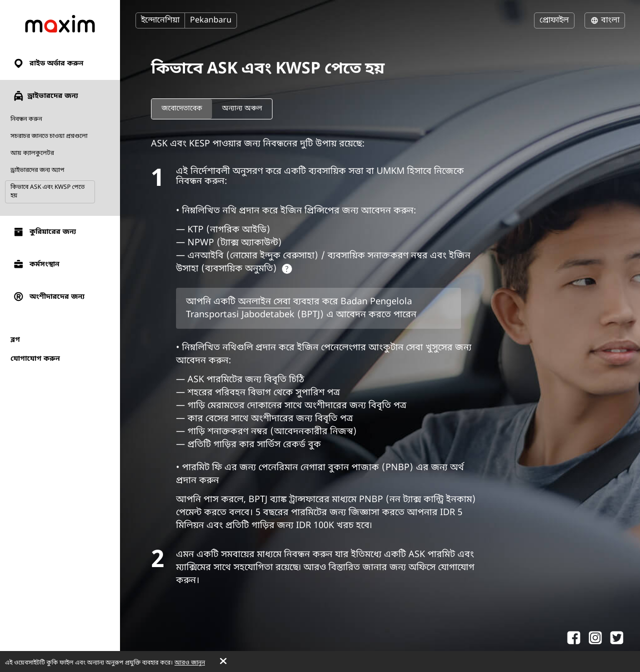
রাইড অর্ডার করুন (48, 64)
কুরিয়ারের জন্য (44, 232)
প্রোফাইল (554, 20)
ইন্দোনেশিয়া (160, 20)
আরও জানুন (190, 663)
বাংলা (605, 20)
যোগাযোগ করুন (35, 359)
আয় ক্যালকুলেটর (32, 153)
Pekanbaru (211, 20)
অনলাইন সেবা (264, 302)
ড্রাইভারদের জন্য (45, 96)
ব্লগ (15, 340)
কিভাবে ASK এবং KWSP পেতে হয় (47, 192)
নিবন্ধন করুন (26, 119)
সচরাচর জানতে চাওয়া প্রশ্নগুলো (49, 136)
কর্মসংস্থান (36, 265)
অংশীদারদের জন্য (48, 297)
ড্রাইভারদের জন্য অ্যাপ (37, 170)
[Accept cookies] (223, 662)
